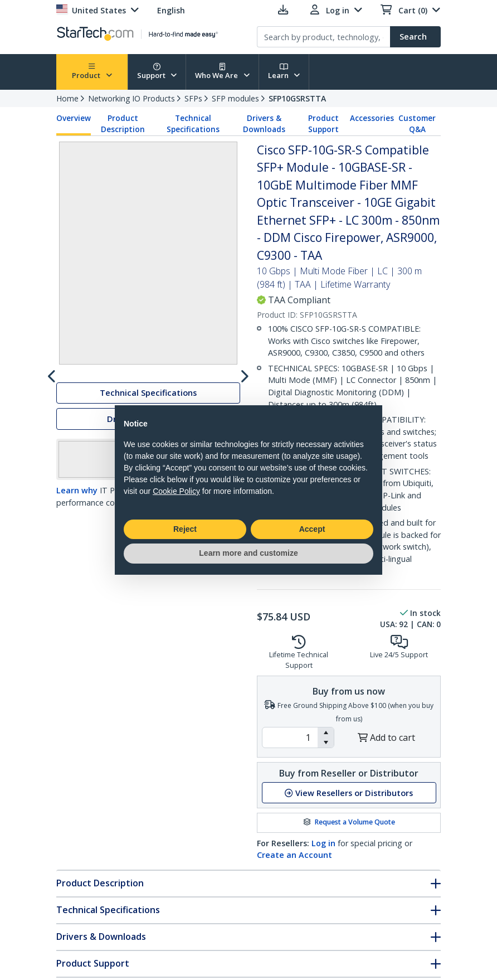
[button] (326, 732)
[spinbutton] (290, 738)
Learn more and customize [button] (248, 553)
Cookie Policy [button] (176, 491)
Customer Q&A (417, 124)
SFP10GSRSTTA (297, 98)
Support (157, 72)
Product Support (323, 124)
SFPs (193, 98)
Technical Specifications (193, 124)
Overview (74, 118)
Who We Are (222, 72)
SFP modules (235, 98)
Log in (323, 843)
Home (67, 98)
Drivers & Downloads (264, 124)
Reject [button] (185, 529)
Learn (284, 72)
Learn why (77, 538)
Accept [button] (312, 529)
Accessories (372, 118)
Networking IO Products (131, 98)
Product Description (123, 124)
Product (92, 72)
